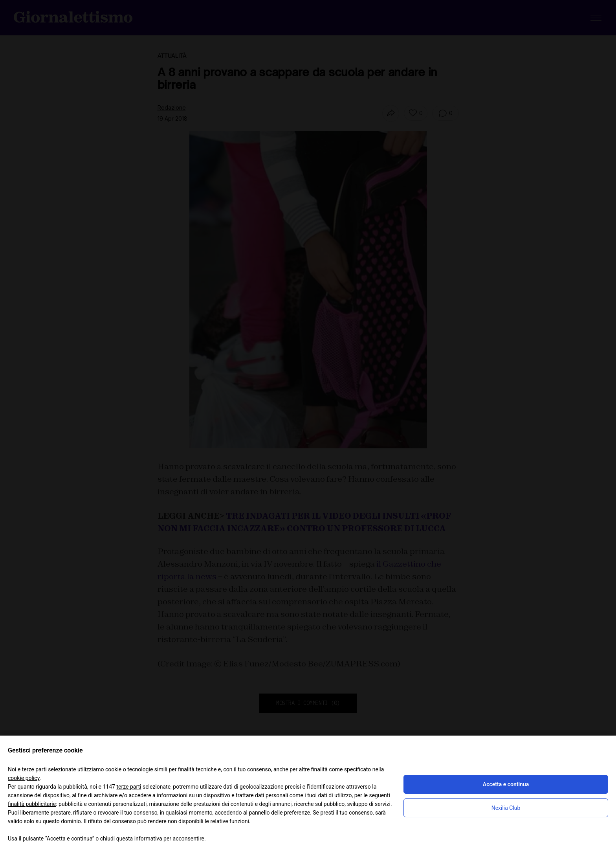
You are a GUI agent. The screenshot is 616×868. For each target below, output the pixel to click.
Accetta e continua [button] (506, 784)
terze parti (129, 787)
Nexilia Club (506, 808)
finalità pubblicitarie (32, 804)
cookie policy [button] (24, 778)
